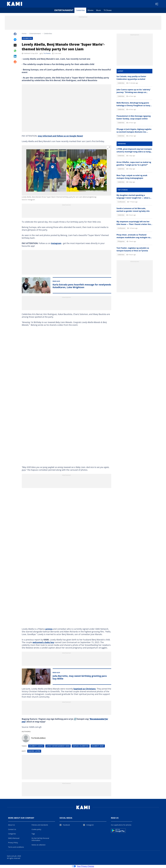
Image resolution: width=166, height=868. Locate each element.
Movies (90, 11)
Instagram (56, 244)
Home (24, 34)
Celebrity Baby (98, 746)
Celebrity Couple (36, 746)
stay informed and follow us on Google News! (60, 136)
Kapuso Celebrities (81, 746)
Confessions (122, 202)
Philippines (121, 242)
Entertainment (64, 11)
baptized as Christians (85, 689)
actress (49, 629)
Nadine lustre (34, 752)
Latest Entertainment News (58, 746)
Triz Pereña (47, 54)
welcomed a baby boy (43, 643)
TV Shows (108, 11)
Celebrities (80, 11)
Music (99, 11)
